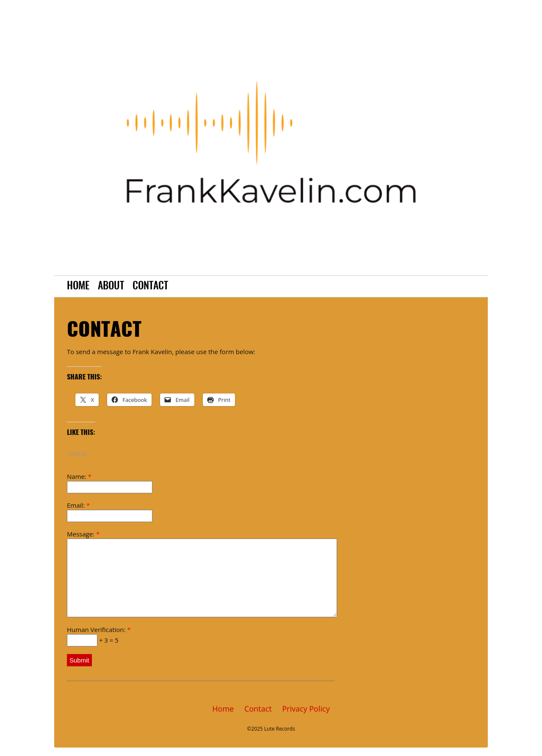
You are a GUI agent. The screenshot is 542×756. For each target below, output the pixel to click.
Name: (110, 483)
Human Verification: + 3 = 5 (99, 636)
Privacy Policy (306, 709)
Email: (110, 511)
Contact (150, 286)
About (111, 286)
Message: (196, 573)
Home (78, 286)
